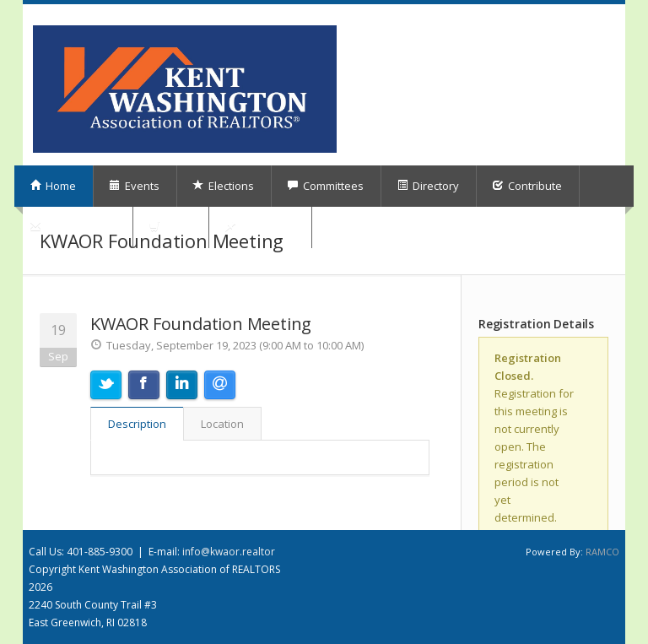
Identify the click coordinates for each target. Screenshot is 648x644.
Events (134, 186)
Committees (325, 186)
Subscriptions (73, 227)
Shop (170, 227)
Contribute (527, 186)
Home (53, 186)
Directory (428, 186)
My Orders (259, 227)
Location (222, 424)
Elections (223, 186)
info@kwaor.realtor (229, 552)
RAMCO (602, 552)
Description (137, 424)
